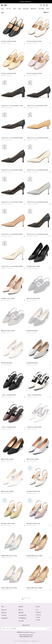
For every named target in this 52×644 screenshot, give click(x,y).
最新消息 (34, 9)
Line (37, 610)
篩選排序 (46, 12)
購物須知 (21, 613)
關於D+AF (4, 610)
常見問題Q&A (22, 618)
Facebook (38, 615)
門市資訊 (4, 615)
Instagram (38, 612)
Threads (38, 617)
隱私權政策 (5, 618)
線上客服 (21, 621)
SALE (48, 9)
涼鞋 (19, 9)
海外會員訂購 (22, 615)
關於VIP (21, 610)
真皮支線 (26, 9)
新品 (2, 9)
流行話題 (41, 9)
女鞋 (14, 9)
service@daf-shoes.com (29, 632)
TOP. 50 (8, 9)
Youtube (38, 620)
